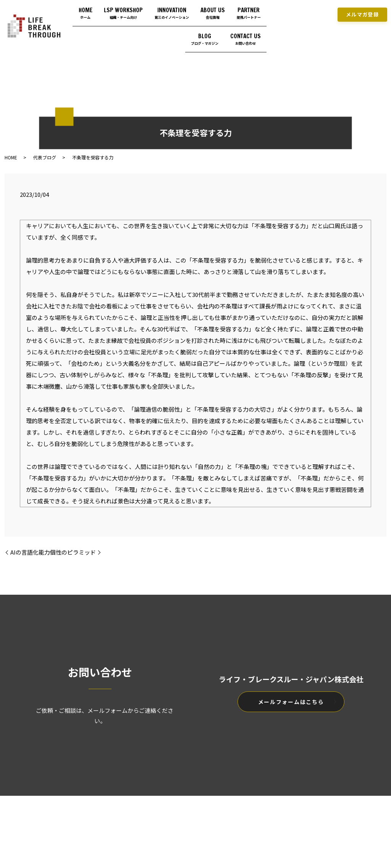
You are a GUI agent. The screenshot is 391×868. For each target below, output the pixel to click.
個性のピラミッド (73, 552)
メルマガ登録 (362, 12)
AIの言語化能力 (30, 552)
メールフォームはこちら (291, 702)
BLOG (199, 31)
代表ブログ (45, 157)
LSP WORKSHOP (148, 10)
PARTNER (156, 31)
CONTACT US (243, 31)
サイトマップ (238, 817)
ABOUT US (249, 10)
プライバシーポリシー (187, 817)
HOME (105, 10)
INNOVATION (202, 10)
